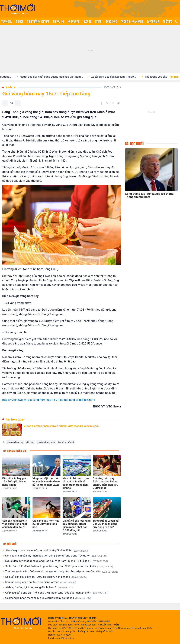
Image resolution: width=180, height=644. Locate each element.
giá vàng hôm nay (15, 442)
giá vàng (30, 442)
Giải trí (99, 21)
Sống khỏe (111, 21)
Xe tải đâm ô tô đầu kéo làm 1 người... (124, 77)
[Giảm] (5, 103)
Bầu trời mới (153, 21)
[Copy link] (113, 103)
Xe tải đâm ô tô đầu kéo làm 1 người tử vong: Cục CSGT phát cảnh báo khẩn (59, 566)
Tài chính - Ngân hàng (132, 21)
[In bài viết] (119, 103)
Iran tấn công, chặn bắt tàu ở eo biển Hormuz (41, 582)
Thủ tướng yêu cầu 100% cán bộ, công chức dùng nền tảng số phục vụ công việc (62, 572)
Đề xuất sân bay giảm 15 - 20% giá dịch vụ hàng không (46, 577)
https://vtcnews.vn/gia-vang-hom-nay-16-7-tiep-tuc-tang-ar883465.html (49, 400)
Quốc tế (87, 21)
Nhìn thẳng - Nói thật (38, 21)
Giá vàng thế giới (66, 442)
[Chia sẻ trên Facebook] (102, 103)
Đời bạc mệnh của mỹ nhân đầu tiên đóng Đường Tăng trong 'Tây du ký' (56, 556)
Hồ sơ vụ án (74, 21)
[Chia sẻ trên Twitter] (107, 103)
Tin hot (19, 21)
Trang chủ (7, 21)
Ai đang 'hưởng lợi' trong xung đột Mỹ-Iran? (39, 587)
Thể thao (168, 21)
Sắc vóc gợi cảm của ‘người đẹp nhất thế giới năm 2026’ (47, 551)
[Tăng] (18, 103)
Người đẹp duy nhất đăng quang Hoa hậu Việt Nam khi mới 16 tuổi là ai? (57, 561)
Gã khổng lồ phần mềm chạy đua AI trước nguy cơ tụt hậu (48, 598)
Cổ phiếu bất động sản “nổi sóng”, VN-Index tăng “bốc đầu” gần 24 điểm (57, 593)
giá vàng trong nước (46, 442)
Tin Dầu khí (58, 21)
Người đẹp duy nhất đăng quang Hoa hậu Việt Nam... (61, 77)
